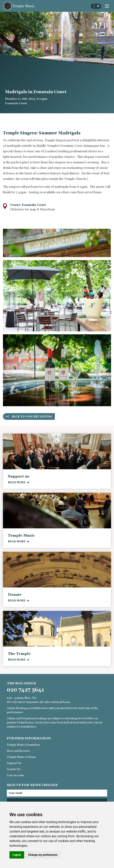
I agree (17, 855)
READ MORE (17, 482)
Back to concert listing (32, 417)
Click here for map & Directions (32, 209)
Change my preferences (43, 855)
